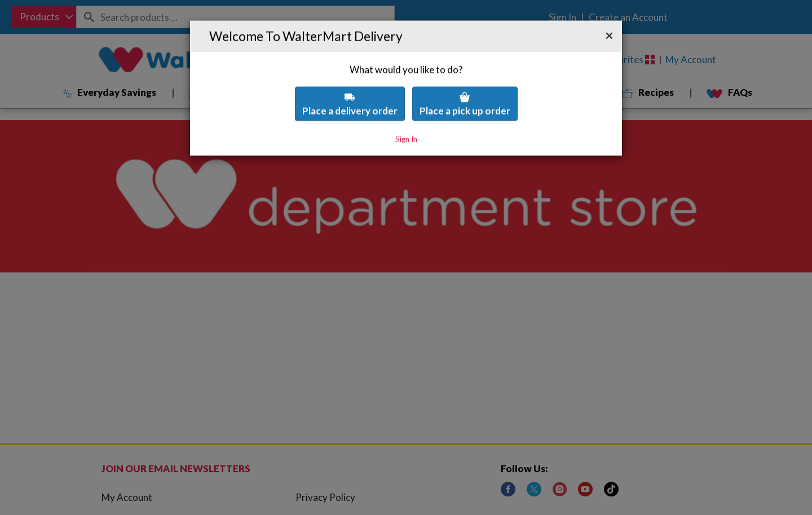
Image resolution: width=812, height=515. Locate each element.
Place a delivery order (350, 76)
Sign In (406, 111)
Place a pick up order (465, 76)
